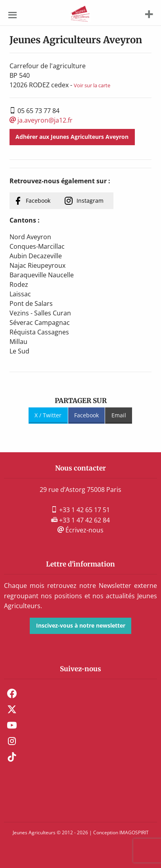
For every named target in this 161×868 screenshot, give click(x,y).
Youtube (12, 725)
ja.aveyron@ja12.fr (41, 120)
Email (119, 415)
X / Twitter (48, 415)
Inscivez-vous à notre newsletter (81, 625)
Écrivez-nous (80, 530)
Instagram (90, 201)
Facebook (38, 201)
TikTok (12, 757)
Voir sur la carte (92, 85)
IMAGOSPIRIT (134, 832)
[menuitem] (80, 693)
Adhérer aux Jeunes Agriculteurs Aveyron (72, 137)
